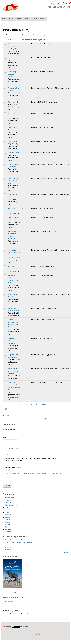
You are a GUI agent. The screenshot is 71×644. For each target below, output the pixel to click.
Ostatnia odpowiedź (39, 40)
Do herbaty (8, 529)
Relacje (12, 19)
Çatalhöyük (8, 545)
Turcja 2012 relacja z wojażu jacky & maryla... (19, 542)
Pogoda (7, 512)
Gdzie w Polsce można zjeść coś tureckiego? (13, 46)
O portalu (8, 527)
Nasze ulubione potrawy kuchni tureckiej (13, 371)
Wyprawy (8, 517)
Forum (19, 19)
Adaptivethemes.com (43, 634)
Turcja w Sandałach (8, 601)
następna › (45, 405)
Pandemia (8, 547)
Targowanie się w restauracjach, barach (14, 181)
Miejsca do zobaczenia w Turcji (15, 540)
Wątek (10, 40)
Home (4, 19)
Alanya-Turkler (13, 208)
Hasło (6, 438)
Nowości (34, 19)
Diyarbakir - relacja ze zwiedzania (12, 341)
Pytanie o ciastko (13, 153)
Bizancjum (8, 550)
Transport (8, 515)
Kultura (7, 510)
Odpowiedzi (26, 40)
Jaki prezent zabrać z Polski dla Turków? (14, 252)
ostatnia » (53, 405)
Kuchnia (7, 507)
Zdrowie (7, 524)
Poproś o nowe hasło (11, 448)
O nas (27, 19)
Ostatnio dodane (10, 498)
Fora (5, 25)
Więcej (66, 552)
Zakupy (7, 522)
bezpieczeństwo (13, 58)
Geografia (8, 503)
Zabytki (7, 520)
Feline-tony (8, 532)
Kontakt (43, 19)
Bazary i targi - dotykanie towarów (13, 74)
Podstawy (8, 500)
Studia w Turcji (13, 266)
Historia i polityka (11, 505)
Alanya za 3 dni (13, 102)
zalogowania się (40, 35)
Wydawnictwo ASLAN (10, 593)
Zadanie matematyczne (14, 467)
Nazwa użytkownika (11, 429)
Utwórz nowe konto (11, 446)
